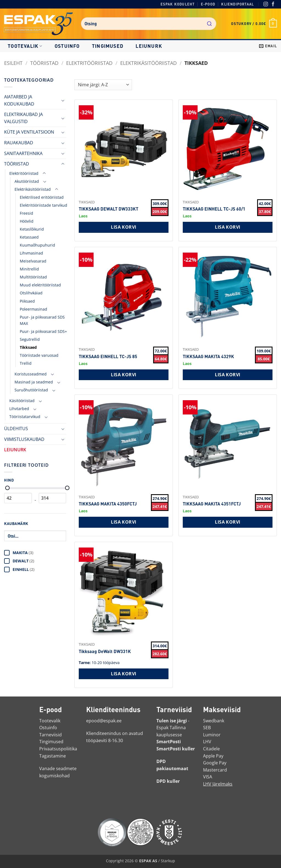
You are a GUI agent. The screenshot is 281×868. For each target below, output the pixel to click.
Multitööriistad (33, 277)
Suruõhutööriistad (31, 390)
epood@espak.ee (104, 721)
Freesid (26, 213)
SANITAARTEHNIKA (23, 153)
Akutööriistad (27, 181)
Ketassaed (29, 237)
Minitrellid (29, 269)
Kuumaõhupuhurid (37, 245)
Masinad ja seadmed (34, 382)
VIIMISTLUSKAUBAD (24, 439)
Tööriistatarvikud (25, 417)
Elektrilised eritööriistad (42, 197)
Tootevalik (25, 46)
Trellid (26, 363)
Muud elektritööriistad (40, 285)
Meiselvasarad (33, 261)
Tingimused (108, 46)
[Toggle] (63, 100)
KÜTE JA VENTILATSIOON (29, 132)
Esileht (13, 63)
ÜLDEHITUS (16, 429)
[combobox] (149, 24)
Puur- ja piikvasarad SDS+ (43, 331)
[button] (254, 24)
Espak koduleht (178, 4)
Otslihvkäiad (31, 293)
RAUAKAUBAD (19, 143)
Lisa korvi (124, 227)
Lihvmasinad (31, 253)
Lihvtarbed (19, 409)
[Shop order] (103, 85)
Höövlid (27, 221)
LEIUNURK (149, 46)
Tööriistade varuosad (39, 355)
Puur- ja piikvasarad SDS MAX (42, 320)
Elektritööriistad (89, 63)
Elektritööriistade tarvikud (43, 205)
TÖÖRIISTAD (44, 63)
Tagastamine (53, 756)
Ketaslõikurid (32, 229)
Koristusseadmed (31, 374)
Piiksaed (27, 301)
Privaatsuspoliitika (58, 749)
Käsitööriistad (22, 401)
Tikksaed (28, 347)
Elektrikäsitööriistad (148, 63)
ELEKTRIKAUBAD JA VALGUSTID (23, 118)
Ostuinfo (67, 46)
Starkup (168, 861)
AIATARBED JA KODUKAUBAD (19, 100)
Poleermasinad (33, 309)
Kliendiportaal (238, 4)
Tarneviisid (50, 735)
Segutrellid (30, 339)
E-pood (208, 4)
